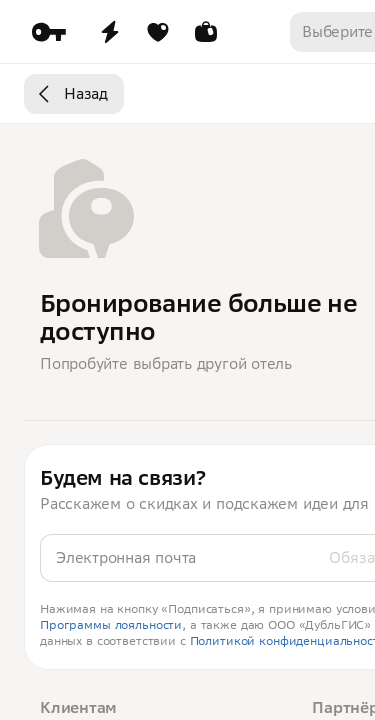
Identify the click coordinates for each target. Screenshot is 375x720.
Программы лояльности (111, 624)
